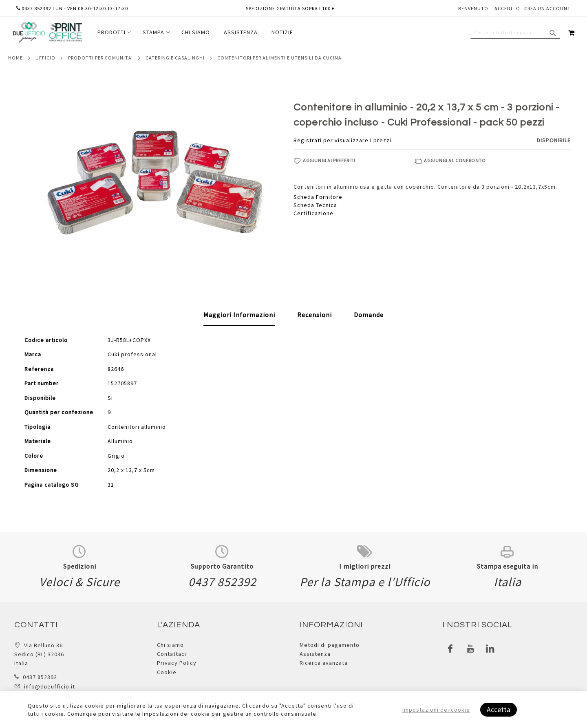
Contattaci (172, 654)
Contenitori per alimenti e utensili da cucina (279, 58)
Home (15, 58)
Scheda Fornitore (318, 197)
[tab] (239, 315)
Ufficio (45, 58)
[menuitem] (113, 32)
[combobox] (515, 33)
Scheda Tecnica (315, 205)
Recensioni (314, 315)
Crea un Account (547, 8)
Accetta (499, 709)
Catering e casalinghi (175, 58)
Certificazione (313, 213)
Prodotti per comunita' (100, 58)
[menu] (195, 32)
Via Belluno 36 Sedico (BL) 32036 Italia (39, 654)
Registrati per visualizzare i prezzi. (343, 140)
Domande (369, 315)
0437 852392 (40, 677)
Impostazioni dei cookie (436, 710)
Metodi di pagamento (330, 645)
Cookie (167, 672)
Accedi (503, 8)
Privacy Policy (177, 663)
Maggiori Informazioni (239, 315)
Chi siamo (170, 645)
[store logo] (47, 32)
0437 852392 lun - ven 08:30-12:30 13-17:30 (72, 8)
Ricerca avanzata (324, 663)
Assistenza (315, 654)
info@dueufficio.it (50, 686)
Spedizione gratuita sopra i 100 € (290, 8)
